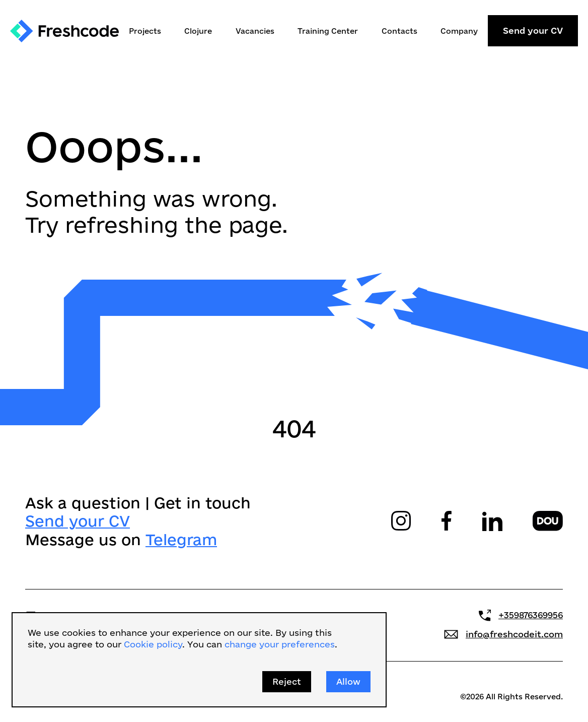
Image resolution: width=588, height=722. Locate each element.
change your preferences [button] (280, 644)
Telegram (181, 539)
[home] (64, 31)
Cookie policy (153, 644)
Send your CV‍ (78, 521)
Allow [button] (348, 681)
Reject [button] (287, 681)
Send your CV (533, 30)
